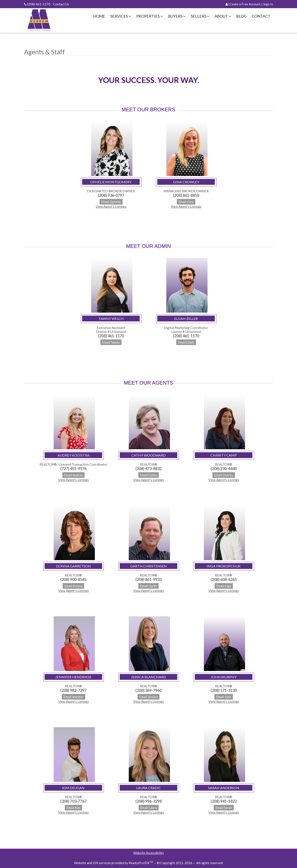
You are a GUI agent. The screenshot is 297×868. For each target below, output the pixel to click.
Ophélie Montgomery (111, 182)
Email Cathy (149, 475)
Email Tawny (111, 342)
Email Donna (73, 586)
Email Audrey (73, 475)
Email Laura (149, 808)
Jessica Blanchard (148, 677)
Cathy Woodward (148, 455)
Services (121, 16)
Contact (261, 16)
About (223, 16)
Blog (241, 16)
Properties (150, 16)
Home (99, 16)
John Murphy (224, 677)
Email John (224, 697)
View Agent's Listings (111, 206)
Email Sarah (224, 808)
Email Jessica (148, 697)
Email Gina (186, 202)
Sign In (268, 4)
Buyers (177, 16)
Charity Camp (224, 455)
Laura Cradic (149, 788)
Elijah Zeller (186, 319)
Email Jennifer (73, 697)
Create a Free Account (245, 4)
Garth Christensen (148, 566)
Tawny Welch (111, 319)
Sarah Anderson (224, 788)
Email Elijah (186, 342)
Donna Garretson (73, 566)
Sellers (200, 16)
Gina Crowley (186, 182)
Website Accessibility (149, 853)
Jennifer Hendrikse (73, 677)
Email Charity (224, 475)
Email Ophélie (111, 202)
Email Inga (224, 586)
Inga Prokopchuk (224, 566)
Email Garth (148, 586)
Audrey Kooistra (73, 455)
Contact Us (61, 4)
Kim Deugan (73, 788)
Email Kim (73, 808)
